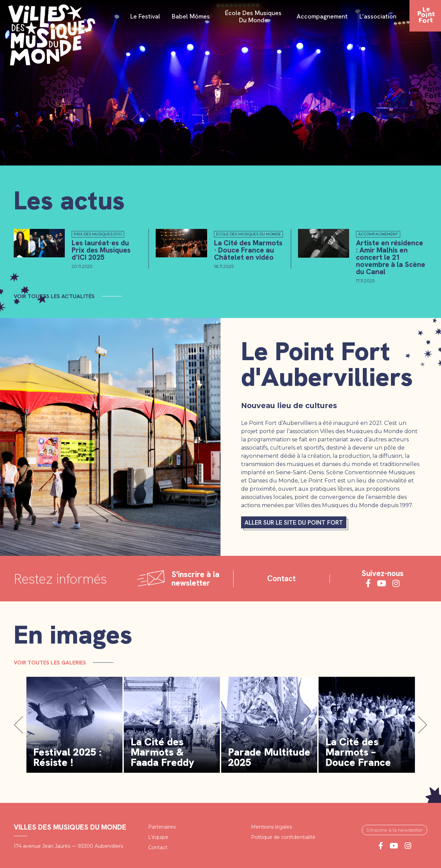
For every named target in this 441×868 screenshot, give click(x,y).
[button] (19, 725)
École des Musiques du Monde (253, 17)
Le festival (145, 17)
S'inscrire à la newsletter (395, 830)
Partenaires (162, 827)
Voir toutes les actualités (54, 296)
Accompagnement (322, 17)
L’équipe (158, 837)
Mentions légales (271, 827)
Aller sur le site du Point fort (294, 522)
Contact (281, 579)
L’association (378, 17)
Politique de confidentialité (283, 837)
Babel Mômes (191, 17)
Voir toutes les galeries (50, 663)
